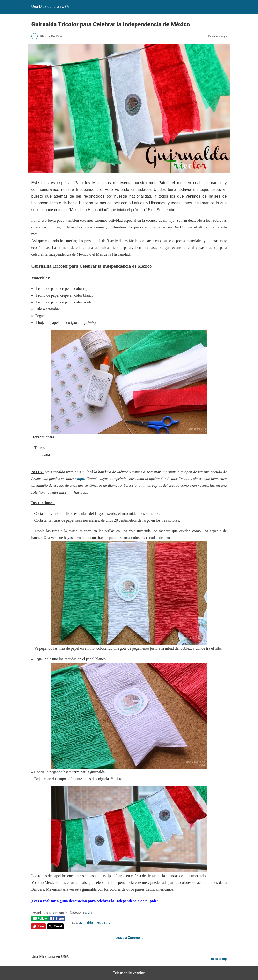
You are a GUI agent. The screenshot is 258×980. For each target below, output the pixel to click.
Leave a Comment (129, 938)
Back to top (219, 959)
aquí (81, 479)
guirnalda (86, 922)
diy (90, 912)
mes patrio (102, 922)
